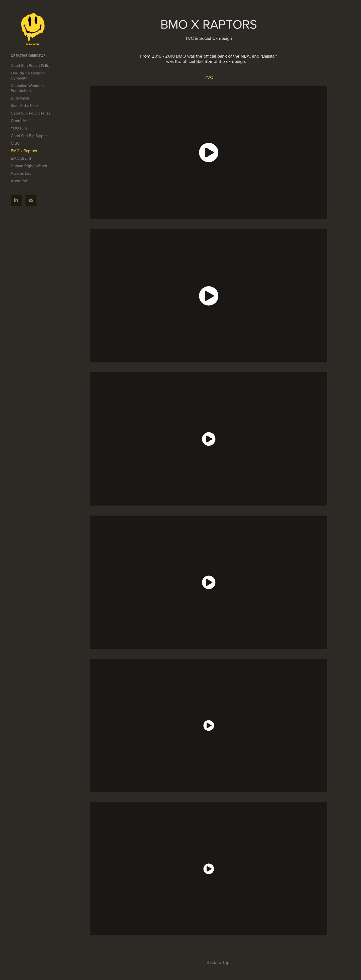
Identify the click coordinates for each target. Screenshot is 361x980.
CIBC (15, 143)
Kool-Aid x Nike (24, 106)
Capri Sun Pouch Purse (31, 113)
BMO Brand (21, 158)
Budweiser (20, 98)
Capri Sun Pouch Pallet (31, 65)
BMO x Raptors (24, 151)
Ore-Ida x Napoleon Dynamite (28, 75)
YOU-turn (19, 128)
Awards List (21, 173)
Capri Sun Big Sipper (29, 136)
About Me (19, 181)
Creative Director (28, 56)
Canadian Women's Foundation (27, 88)
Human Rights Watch (29, 166)
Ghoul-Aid (20, 121)
